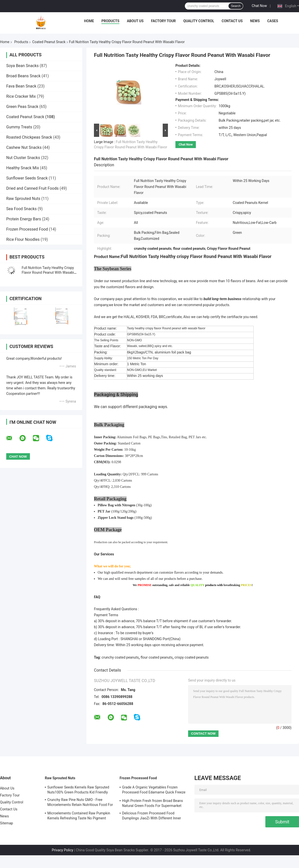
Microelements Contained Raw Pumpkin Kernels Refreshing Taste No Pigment (79, 816)
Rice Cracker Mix (21, 96)
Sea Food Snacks (21, 209)
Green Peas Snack (22, 107)
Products (110, 21)
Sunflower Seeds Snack (27, 178)
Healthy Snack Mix (23, 168)
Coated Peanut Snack (49, 42)
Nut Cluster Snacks (23, 158)
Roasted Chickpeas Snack (29, 137)
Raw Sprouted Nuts (23, 199)
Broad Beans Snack (23, 76)
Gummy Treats (19, 127)
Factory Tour (163, 21)
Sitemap (6, 823)
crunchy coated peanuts (120, 657)
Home (89, 21)
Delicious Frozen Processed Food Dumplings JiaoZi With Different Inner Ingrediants (151, 816)
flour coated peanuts (156, 657)
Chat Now (259, 6)
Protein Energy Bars (24, 219)
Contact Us (232, 21)
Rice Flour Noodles (23, 239)
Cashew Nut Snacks (24, 147)
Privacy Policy (63, 850)
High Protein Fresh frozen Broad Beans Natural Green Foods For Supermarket (152, 803)
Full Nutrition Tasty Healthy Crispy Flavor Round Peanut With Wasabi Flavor (48, 272)
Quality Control (199, 21)
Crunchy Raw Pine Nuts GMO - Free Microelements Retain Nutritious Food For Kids (80, 803)
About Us (135, 21)
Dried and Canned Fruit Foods (32, 188)
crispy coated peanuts (191, 657)
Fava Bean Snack (21, 86)
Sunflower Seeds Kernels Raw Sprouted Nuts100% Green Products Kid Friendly (78, 790)
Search (236, 6)
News (255, 21)
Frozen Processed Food (27, 229)
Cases (273, 21)
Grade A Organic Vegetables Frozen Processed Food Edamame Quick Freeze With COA (154, 790)
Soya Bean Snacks (22, 66)
